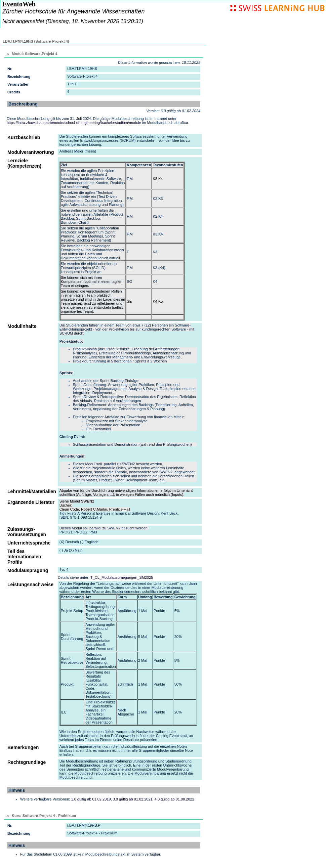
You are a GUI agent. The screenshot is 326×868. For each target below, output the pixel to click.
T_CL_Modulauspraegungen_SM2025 (122, 577)
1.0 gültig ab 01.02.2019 (91, 799)
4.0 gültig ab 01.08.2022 (174, 799)
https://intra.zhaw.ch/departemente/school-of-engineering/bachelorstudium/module (74, 123)
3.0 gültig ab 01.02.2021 (133, 799)
